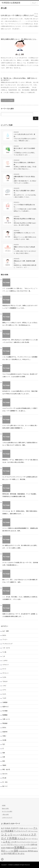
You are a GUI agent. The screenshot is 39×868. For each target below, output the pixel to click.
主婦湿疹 (5, 702)
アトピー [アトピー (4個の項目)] (31, 828)
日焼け (4, 736)
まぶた (4, 694)
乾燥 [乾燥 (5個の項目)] (36, 845)
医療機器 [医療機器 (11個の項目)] (19, 848)
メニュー (34, 3)
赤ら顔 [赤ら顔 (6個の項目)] (20, 854)
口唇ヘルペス (6, 719)
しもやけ (5, 660)
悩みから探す (5, 808)
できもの (5, 681)
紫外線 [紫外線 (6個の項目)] (30, 851)
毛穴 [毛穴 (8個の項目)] (3, 851)
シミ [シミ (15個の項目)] (4, 834)
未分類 (4, 740)
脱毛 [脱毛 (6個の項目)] (5, 854)
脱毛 (4, 761)
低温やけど (6, 707)
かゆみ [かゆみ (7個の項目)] (7, 828)
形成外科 (5, 732)
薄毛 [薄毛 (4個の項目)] (16, 854)
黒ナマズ (5, 786)
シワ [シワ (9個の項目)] (10, 835)
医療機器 (5, 715)
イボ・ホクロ (6, 648)
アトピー (5, 640)
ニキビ (4, 686)
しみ (4, 656)
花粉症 (4, 765)
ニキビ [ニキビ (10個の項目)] (7, 842)
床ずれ (4, 728)
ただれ (4, 677)
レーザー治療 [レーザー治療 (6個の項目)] (29, 845)
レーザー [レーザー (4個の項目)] (21, 845)
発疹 (4, 753)
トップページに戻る (8, 100)
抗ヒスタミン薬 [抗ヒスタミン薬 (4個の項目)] (29, 848)
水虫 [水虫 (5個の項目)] (12, 851)
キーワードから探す (7, 811)
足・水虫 (5, 782)
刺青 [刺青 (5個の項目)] (12, 848)
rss (2, 859)
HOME (4, 805)
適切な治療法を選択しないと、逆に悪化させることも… (19, 39)
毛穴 (4, 744)
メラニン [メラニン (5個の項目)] (16, 845)
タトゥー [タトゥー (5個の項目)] (29, 839)
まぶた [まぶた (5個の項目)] (26, 828)
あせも (4, 635)
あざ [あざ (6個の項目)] (3, 828)
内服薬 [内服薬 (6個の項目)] (8, 848)
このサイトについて (7, 817)
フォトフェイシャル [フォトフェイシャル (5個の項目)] (23, 842)
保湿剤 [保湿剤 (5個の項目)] (3, 848)
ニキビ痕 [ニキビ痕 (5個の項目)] (14, 842)
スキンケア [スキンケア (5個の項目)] (16, 835)
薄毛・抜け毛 (6, 770)
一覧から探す (5, 814)
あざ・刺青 (6, 631)
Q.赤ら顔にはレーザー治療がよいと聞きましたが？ (18, 15)
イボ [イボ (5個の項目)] (29, 831)
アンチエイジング (7, 644)
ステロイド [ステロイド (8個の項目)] (25, 835)
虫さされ (5, 774)
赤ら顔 (4, 778)
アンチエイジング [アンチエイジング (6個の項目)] (20, 831)
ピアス (4, 690)
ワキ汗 (4, 698)
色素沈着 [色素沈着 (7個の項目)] (11, 854)
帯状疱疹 (5, 723)
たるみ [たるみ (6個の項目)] (21, 828)
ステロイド (6, 665)
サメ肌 (4, 652)
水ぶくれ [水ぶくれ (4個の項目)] (8, 851)
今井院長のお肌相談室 (14, 865)
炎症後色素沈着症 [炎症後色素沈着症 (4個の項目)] (23, 851)
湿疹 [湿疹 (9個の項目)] (16, 851)
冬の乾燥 (5, 711)
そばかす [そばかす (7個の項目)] (14, 828)
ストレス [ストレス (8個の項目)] (21, 838)
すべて (4, 669)
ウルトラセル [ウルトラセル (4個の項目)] (34, 831)
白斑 (4, 757)
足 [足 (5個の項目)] (24, 854)
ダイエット (6, 673)
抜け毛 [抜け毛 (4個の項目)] (35, 848)
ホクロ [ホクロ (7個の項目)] (10, 845)
